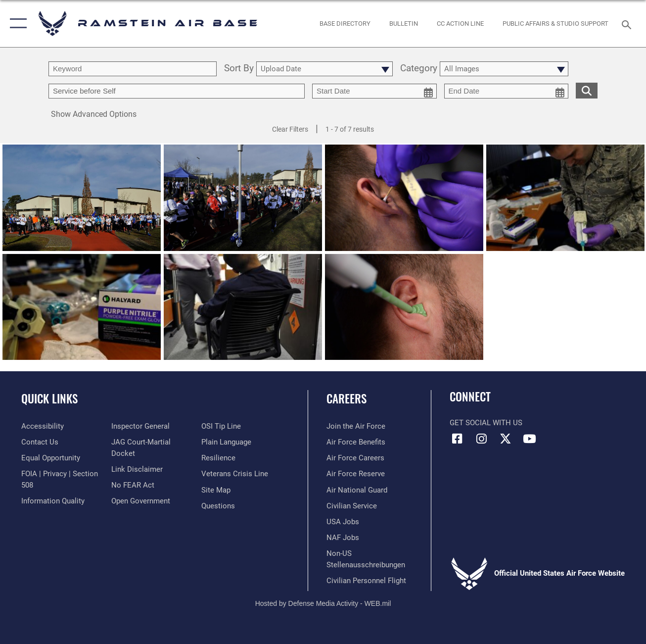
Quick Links (49, 398)
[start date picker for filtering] (374, 91)
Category (419, 69)
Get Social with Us (486, 423)
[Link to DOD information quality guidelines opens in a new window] (53, 501)
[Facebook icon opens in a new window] (457, 439)
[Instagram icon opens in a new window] (481, 439)
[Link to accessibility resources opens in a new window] (43, 426)
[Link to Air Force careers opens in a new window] (355, 458)
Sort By (239, 69)
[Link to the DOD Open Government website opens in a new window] (141, 501)
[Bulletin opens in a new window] (404, 23)
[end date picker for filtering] (507, 91)
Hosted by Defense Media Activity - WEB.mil (323, 603)
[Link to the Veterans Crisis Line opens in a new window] (235, 474)
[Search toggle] (628, 24)
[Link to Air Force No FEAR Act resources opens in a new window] (133, 485)
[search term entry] (133, 69)
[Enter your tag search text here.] (177, 91)
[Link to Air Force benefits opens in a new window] (356, 442)
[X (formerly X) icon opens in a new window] (506, 439)
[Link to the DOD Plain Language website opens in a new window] (226, 442)
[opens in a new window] (345, 23)
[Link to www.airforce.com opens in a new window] (356, 426)
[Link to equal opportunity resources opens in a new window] (51, 458)
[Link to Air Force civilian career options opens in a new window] (352, 506)
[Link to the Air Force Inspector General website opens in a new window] (140, 426)
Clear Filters (290, 129)
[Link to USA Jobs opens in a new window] (343, 522)
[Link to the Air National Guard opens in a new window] (357, 490)
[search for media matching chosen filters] (587, 90)
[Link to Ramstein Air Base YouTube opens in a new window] (530, 439)
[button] (16, 24)
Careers (346, 398)
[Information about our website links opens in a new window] (137, 469)
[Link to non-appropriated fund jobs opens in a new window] (343, 538)
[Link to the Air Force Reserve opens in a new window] (356, 474)
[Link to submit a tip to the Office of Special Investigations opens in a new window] (221, 426)
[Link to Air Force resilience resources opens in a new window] (218, 458)
